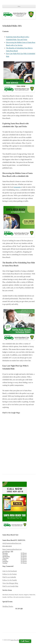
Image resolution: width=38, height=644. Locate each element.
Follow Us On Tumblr (10, 580)
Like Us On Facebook (10, 571)
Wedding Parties (8, 606)
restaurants (17, 187)
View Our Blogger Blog (10, 583)
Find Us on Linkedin (9, 577)
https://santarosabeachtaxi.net (12, 549)
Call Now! (25, 641)
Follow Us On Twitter (10, 574)
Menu (19, 6)
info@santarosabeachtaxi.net (12, 543)
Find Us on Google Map (10, 586)
